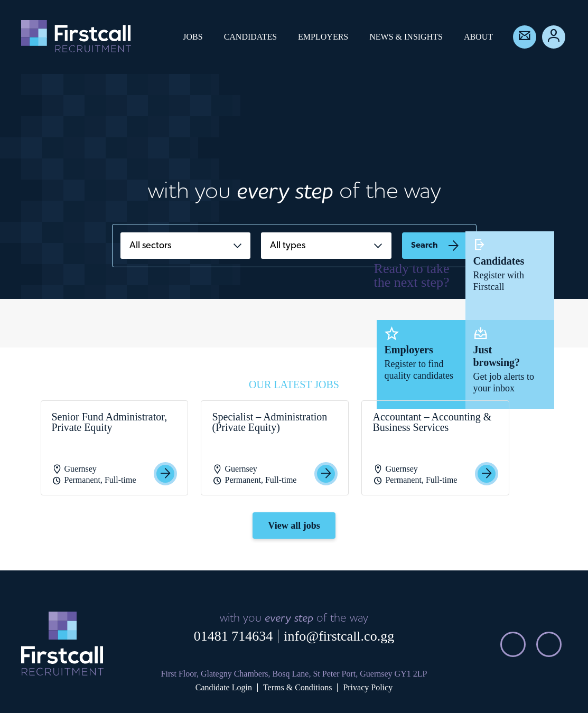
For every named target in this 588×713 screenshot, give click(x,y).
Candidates (250, 37)
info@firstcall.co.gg (339, 636)
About (478, 37)
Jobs (193, 37)
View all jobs (294, 526)
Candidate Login (224, 687)
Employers (323, 37)
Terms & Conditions (297, 687)
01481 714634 (234, 636)
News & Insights (406, 37)
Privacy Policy (368, 687)
